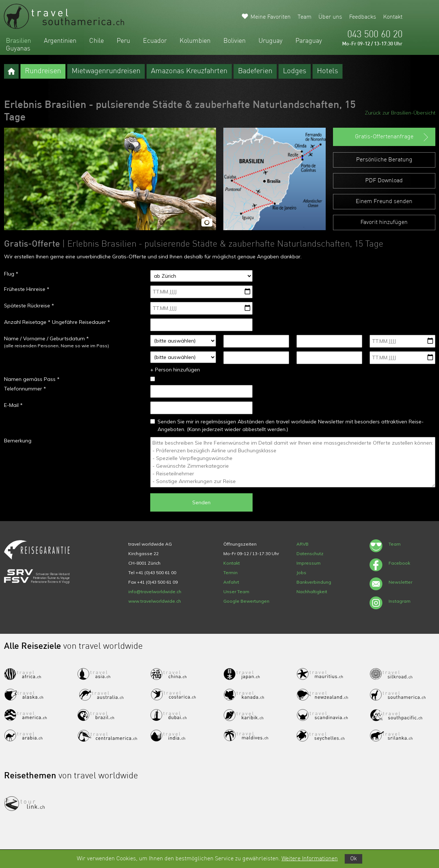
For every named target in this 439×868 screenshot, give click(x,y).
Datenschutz (310, 553)
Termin (230, 573)
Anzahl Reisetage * (27, 322)
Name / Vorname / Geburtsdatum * (46, 338)
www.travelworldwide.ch (155, 601)
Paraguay (309, 41)
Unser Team (236, 592)
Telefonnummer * (25, 389)
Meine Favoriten (270, 17)
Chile (96, 41)
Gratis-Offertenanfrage (392, 137)
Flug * (11, 274)
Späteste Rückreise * (29, 306)
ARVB (302, 544)
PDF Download (384, 181)
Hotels (328, 71)
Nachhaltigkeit (312, 592)
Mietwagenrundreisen (106, 71)
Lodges (295, 71)
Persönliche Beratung (384, 160)
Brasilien (18, 41)
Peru (123, 41)
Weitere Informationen (310, 859)
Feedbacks (363, 17)
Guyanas (18, 49)
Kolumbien (195, 41)
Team (304, 17)
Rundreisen (43, 71)
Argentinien (60, 41)
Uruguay (270, 41)
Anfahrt (231, 582)
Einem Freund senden (384, 202)
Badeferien (255, 71)
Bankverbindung (314, 582)
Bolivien (234, 41)
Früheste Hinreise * (27, 289)
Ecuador (155, 41)
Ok (353, 859)
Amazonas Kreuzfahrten (189, 71)
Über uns (330, 17)
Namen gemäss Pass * (32, 379)
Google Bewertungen (246, 601)
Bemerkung (18, 441)
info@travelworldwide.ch (155, 592)
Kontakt (393, 17)
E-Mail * (13, 405)
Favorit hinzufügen (384, 222)
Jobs (301, 573)
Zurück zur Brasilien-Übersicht (400, 113)
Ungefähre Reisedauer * (81, 322)
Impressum (309, 563)
